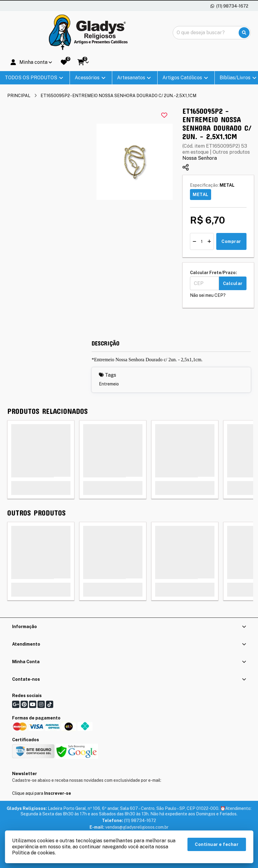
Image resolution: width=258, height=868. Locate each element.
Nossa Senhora (200, 158)
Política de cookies (33, 853)
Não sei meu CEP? (208, 295)
